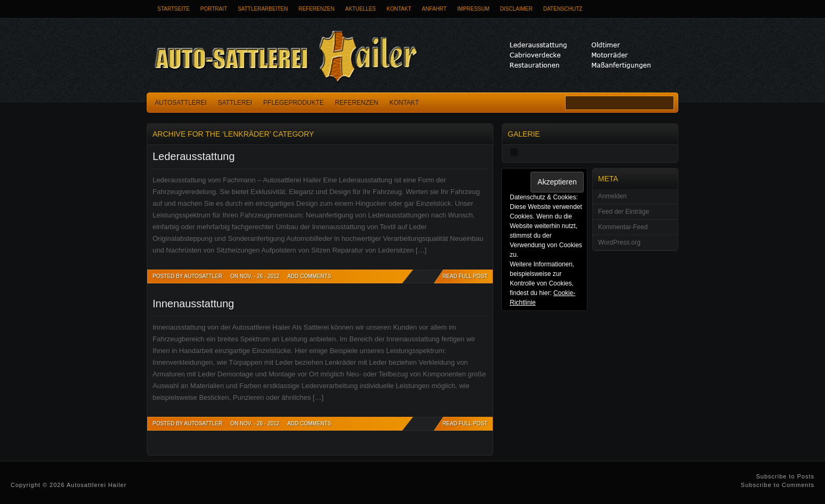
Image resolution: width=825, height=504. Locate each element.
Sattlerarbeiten (263, 9)
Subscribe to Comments (778, 485)
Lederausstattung (194, 156)
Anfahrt (435, 9)
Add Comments (309, 276)
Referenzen (316, 9)
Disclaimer (516, 9)
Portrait (214, 9)
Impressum (473, 9)
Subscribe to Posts (785, 476)
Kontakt (399, 9)
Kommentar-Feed (623, 227)
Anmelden (612, 196)
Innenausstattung (193, 304)
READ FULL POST (465, 276)
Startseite (174, 9)
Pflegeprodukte (293, 103)
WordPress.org (619, 242)
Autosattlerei (181, 103)
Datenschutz (563, 9)
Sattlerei (235, 103)
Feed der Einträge (624, 212)
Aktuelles (360, 9)
